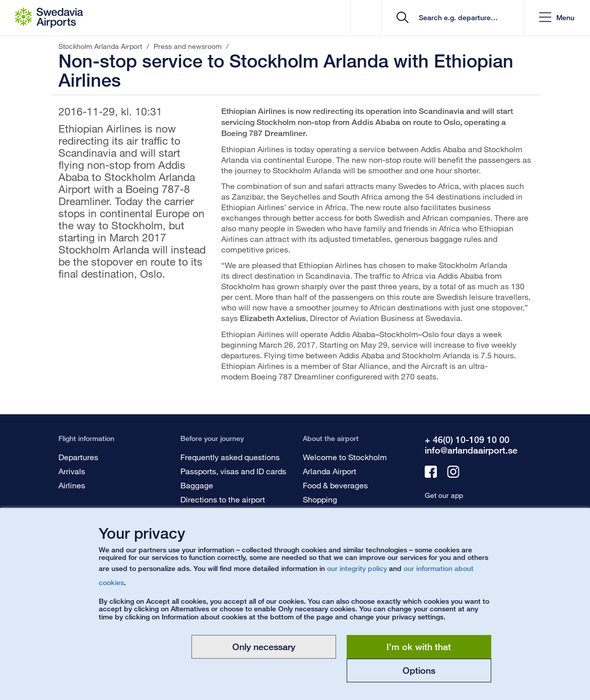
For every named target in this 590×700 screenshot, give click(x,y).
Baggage (197, 485)
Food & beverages (335, 485)
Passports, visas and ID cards (233, 471)
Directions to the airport (223, 499)
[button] (557, 18)
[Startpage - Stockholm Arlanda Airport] (49, 18)
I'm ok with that (419, 647)
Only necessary (264, 647)
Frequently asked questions (230, 457)
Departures (78, 457)
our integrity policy (357, 568)
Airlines (72, 485)
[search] (456, 18)
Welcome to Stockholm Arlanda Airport (345, 464)
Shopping (320, 499)
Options (419, 670)
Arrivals (72, 471)
